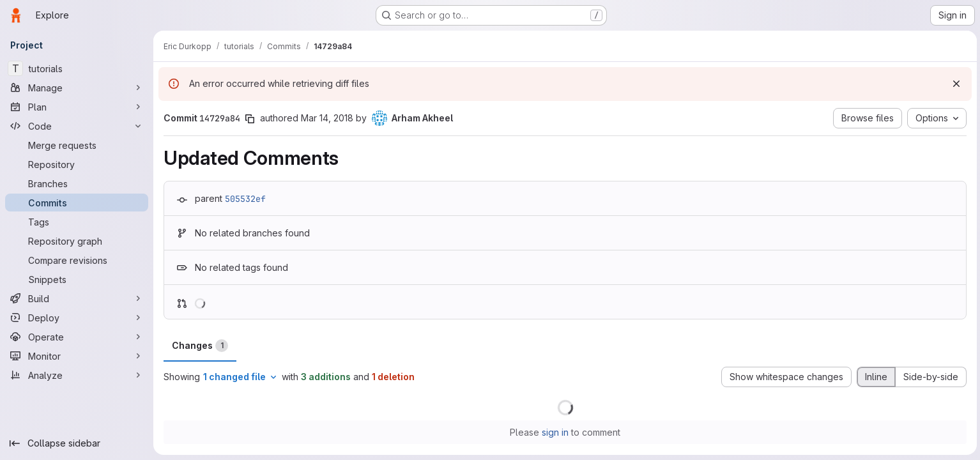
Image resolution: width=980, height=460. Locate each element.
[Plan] (77, 107)
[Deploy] (77, 318)
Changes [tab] (200, 346)
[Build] (77, 298)
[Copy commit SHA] (250, 119)
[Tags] (77, 222)
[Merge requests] (77, 145)
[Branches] (77, 183)
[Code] (77, 126)
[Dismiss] (954, 84)
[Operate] (77, 337)
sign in (555, 432)
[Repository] (77, 164)
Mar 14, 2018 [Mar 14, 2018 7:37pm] (327, 118)
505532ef (245, 199)
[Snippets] (77, 279)
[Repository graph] (77, 241)
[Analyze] (77, 375)
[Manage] (77, 88)
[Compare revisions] (77, 260)
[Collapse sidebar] (77, 443)
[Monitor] (77, 356)
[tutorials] (77, 68)
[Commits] (77, 203)
